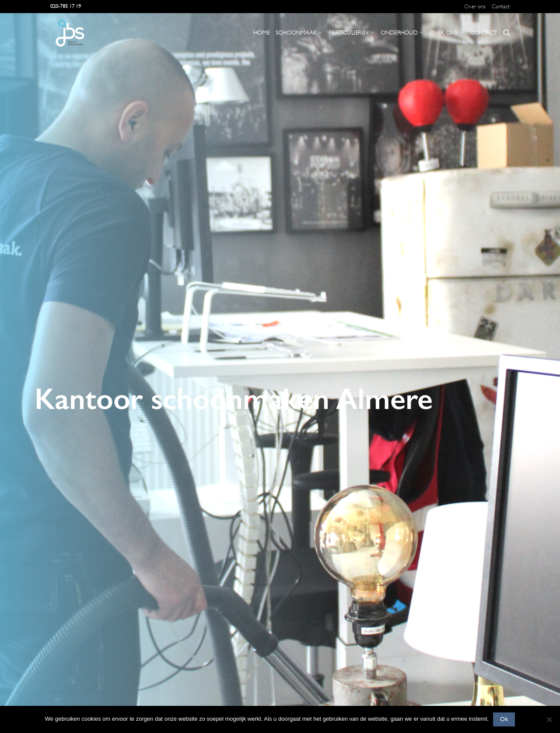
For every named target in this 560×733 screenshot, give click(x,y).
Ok (504, 719)
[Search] (506, 33)
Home (261, 33)
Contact (501, 7)
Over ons (475, 7)
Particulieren (352, 33)
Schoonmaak (299, 33)
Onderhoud (402, 33)
